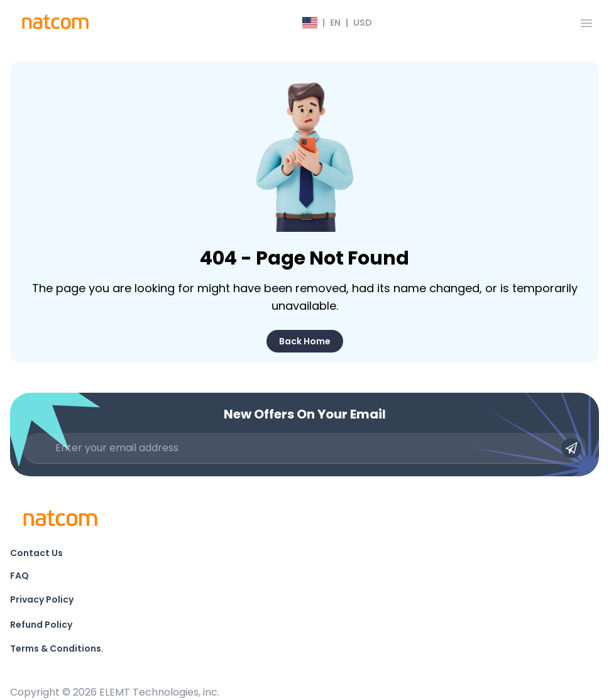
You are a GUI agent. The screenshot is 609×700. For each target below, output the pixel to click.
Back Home (305, 341)
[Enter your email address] (304, 448)
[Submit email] (571, 448)
